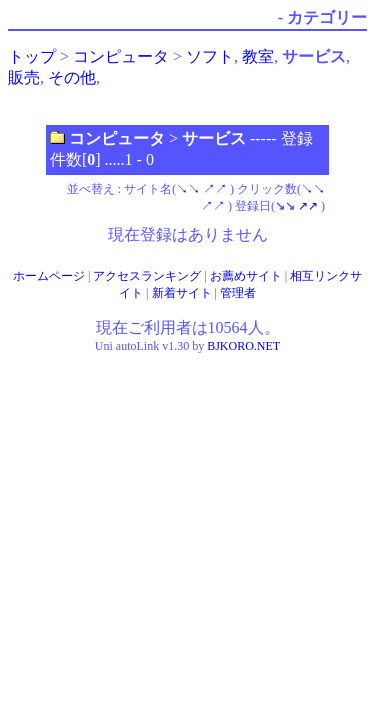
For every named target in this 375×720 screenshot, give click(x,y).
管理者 (238, 293)
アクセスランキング (147, 276)
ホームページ (49, 276)
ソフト (210, 56)
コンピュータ (121, 56)
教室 (258, 56)
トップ (32, 56)
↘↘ (188, 189)
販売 (24, 77)
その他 (72, 77)
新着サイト (182, 293)
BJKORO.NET (243, 346)
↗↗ (215, 189)
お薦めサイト (246, 276)
